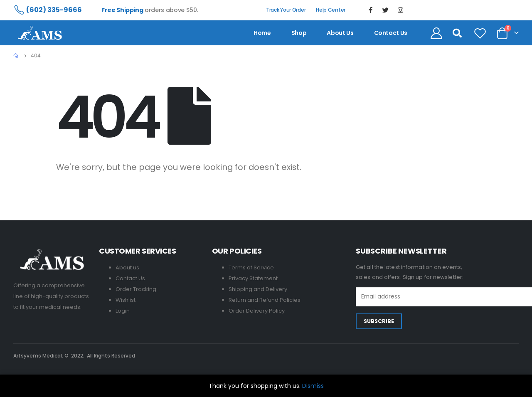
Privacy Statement (253, 278)
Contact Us (130, 278)
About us (340, 33)
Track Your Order (286, 10)
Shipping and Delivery (258, 289)
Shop (299, 33)
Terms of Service (251, 268)
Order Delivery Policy (257, 311)
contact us (391, 33)
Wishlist (126, 300)
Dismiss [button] (313, 386)
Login (123, 311)
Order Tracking (136, 289)
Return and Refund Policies (265, 300)
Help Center (331, 10)
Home (262, 33)
